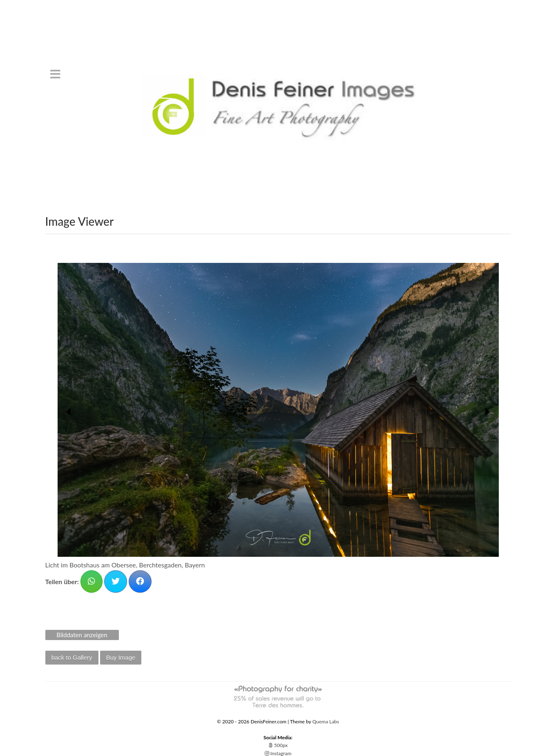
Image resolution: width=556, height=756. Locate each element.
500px (278, 745)
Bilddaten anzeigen (82, 635)
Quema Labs (326, 722)
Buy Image (121, 657)
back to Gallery (72, 657)
